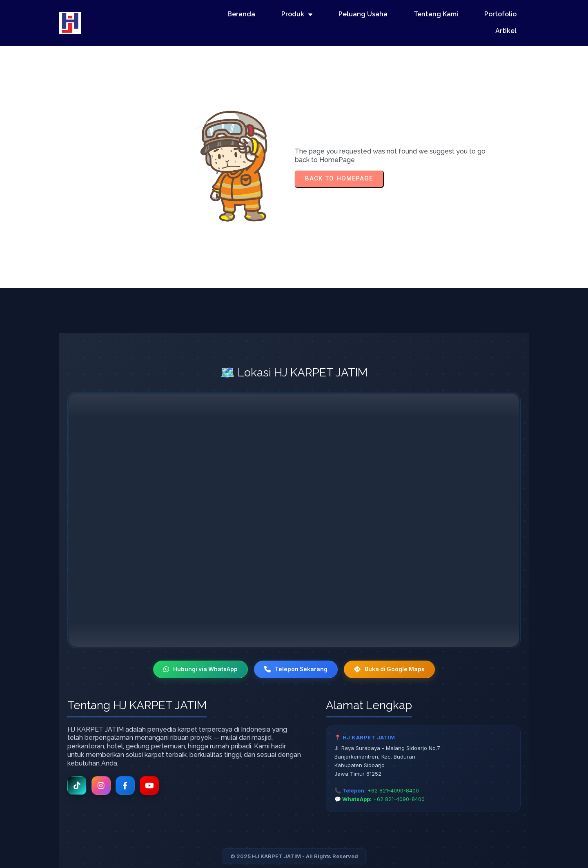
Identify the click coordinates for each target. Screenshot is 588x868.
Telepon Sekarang (296, 644)
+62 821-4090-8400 (393, 766)
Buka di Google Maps (391, 644)
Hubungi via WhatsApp (199, 644)
